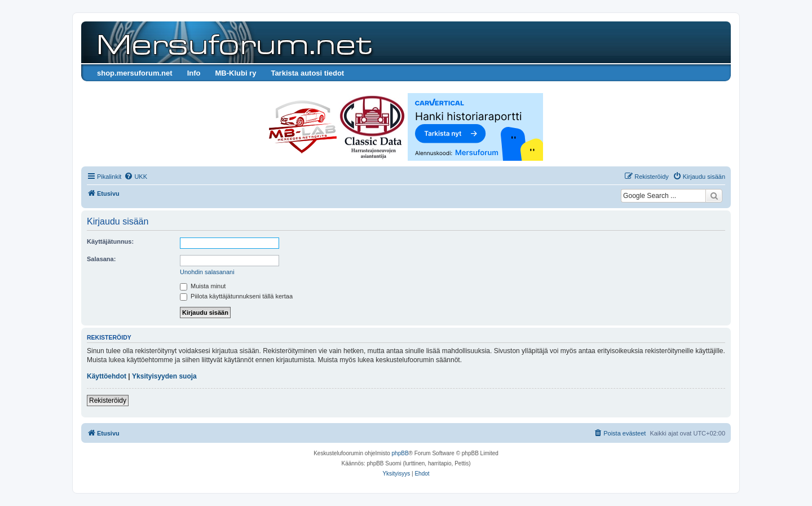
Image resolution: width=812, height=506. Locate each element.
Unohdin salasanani (207, 272)
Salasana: (101, 259)
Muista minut (203, 286)
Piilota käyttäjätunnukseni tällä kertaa (236, 296)
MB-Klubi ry (235, 73)
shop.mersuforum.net (135, 73)
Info (194, 73)
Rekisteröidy (108, 401)
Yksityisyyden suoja (164, 376)
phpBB (400, 453)
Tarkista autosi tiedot (307, 73)
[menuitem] (136, 177)
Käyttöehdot (107, 376)
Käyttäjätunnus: (110, 241)
